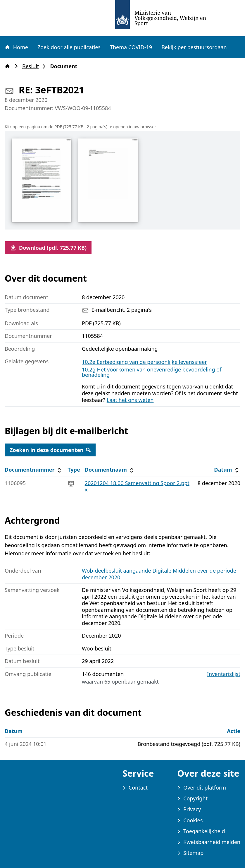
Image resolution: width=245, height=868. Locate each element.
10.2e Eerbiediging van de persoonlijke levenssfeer (144, 362)
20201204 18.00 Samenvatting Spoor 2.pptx (137, 486)
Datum (227, 470)
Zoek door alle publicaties (69, 47)
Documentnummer (34, 470)
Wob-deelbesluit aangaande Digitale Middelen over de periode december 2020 (159, 574)
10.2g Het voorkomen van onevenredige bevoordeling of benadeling (152, 372)
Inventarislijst (224, 674)
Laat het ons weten (130, 400)
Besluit (32, 66)
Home (16, 47)
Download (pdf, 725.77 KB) (48, 248)
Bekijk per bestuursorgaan (194, 47)
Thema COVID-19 (131, 47)
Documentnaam (110, 470)
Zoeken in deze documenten (50, 450)
